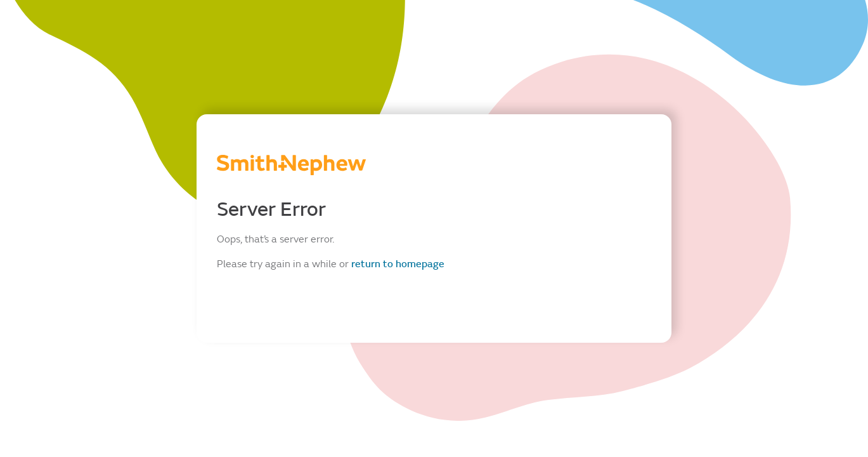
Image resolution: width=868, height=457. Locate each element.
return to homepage (398, 264)
